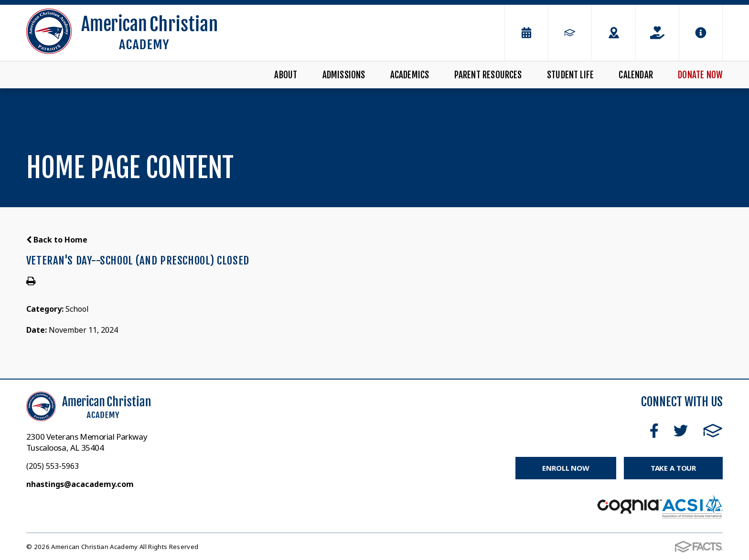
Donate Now (700, 75)
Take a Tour (673, 468)
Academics (410, 75)
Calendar (636, 75)
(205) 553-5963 (53, 466)
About (286, 75)
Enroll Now (566, 468)
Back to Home (57, 240)
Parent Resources (488, 75)
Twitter (681, 431)
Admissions (344, 75)
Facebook (654, 431)
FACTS (713, 431)
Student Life (570, 75)
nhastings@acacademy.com (80, 484)
